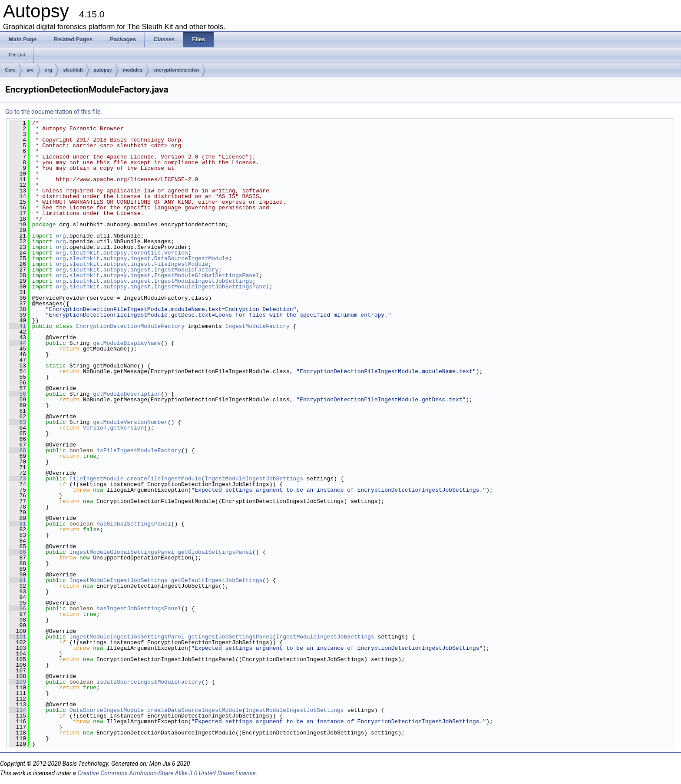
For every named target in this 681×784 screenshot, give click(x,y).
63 (18, 422)
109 (18, 682)
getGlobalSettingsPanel (215, 552)
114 (18, 710)
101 (18, 637)
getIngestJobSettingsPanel (230, 637)
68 (18, 450)
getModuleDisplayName (127, 343)
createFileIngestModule (164, 479)
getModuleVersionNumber (130, 422)
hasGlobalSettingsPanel (134, 524)
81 (18, 524)
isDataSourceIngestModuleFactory (149, 682)
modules (133, 70)
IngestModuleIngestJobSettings (203, 281)
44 (18, 343)
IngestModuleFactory (186, 270)
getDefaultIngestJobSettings (217, 580)
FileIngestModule (181, 264)
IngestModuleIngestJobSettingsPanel (212, 287)
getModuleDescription (127, 394)
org (49, 70)
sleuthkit (73, 70)
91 (18, 580)
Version (176, 253)
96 (18, 609)
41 (18, 326)
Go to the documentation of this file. (54, 112)
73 (18, 479)
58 (18, 394)
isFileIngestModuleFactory (139, 450)
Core (10, 70)
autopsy (103, 70)
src (30, 70)
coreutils (145, 253)
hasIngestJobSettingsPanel (139, 609)
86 (18, 552)
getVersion (127, 428)
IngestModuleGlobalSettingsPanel (207, 275)
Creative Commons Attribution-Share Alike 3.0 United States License (166, 773)
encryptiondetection (176, 70)
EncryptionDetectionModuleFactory (130, 326)
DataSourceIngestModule (192, 258)
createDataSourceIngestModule (195, 710)
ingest (140, 258)
